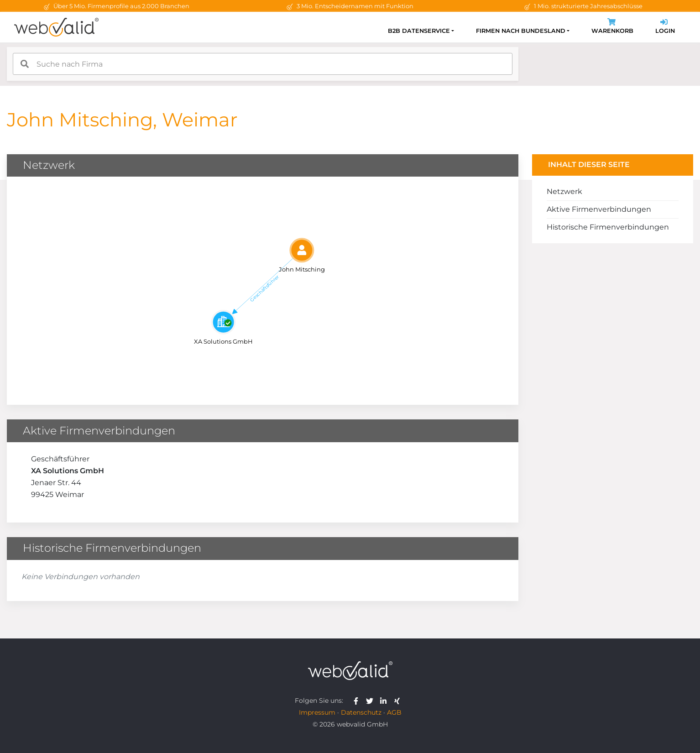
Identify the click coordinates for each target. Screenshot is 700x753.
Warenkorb (612, 27)
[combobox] (263, 64)
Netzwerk (564, 191)
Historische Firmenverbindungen (608, 227)
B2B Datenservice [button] (419, 31)
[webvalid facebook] (358, 701)
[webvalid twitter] (372, 701)
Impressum (317, 712)
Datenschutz (361, 712)
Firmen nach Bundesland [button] (521, 31)
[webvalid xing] (398, 701)
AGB (394, 712)
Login (665, 27)
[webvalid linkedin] (385, 701)
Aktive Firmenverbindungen (599, 209)
